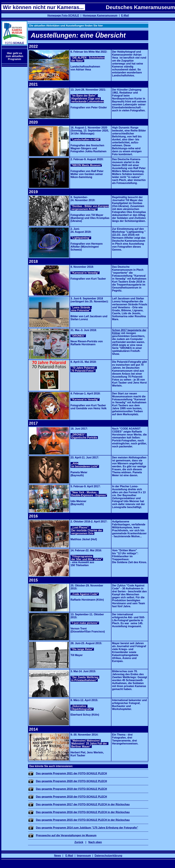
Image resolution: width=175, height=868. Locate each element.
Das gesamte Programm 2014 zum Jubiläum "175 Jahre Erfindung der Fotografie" (87, 828)
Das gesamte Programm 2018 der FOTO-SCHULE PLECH (71, 797)
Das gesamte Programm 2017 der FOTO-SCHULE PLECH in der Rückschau (83, 804)
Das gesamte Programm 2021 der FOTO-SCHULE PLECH (71, 773)
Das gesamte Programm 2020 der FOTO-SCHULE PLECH (71, 781)
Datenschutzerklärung (108, 856)
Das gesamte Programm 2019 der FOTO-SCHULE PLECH (71, 789)
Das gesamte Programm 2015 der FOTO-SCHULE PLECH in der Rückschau (83, 820)
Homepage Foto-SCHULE (63, 15)
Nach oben (95, 842)
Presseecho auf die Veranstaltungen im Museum (66, 835)
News (58, 856)
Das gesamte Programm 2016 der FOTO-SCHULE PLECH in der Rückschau (83, 812)
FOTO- (14, 43)
